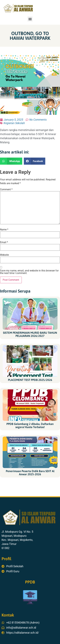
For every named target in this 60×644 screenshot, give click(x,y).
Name (4, 230)
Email (4, 242)
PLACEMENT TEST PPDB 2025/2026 (30, 380)
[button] (30, 19)
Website (4, 255)
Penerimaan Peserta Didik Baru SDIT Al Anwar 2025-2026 (30, 473)
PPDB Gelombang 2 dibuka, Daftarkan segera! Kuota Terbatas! (30, 425)
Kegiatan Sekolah (14, 123)
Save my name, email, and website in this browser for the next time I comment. (29, 272)
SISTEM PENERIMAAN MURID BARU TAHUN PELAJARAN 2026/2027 (30, 334)
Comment (6, 190)
